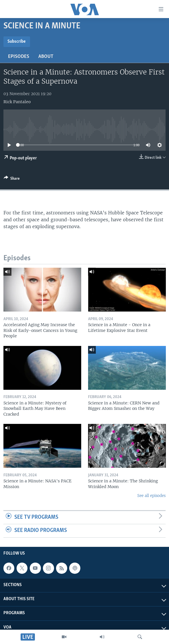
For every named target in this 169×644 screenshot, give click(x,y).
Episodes (19, 57)
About (46, 57)
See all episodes (151, 496)
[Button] (12, 179)
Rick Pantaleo (17, 102)
